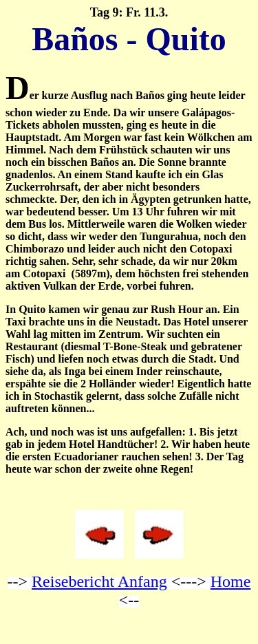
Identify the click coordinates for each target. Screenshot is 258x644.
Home (231, 581)
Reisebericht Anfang (99, 581)
